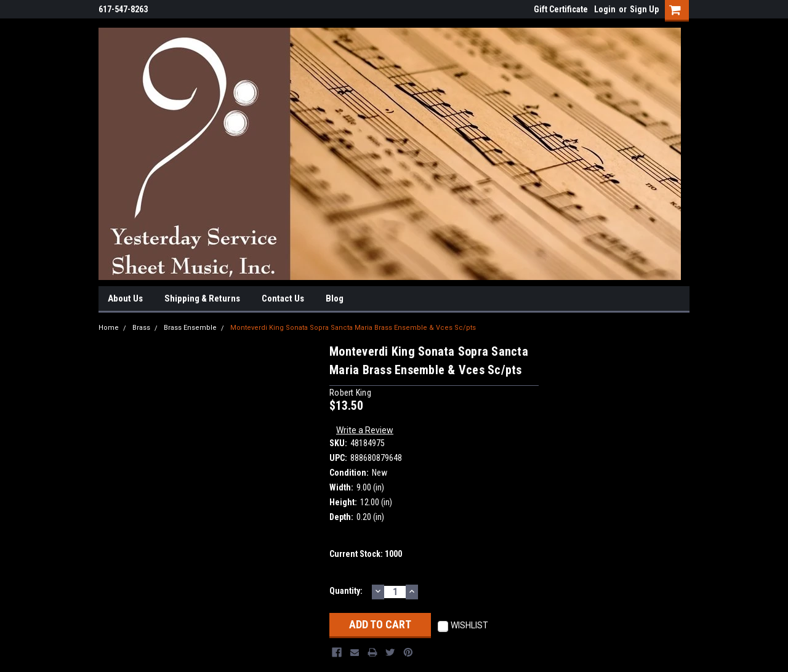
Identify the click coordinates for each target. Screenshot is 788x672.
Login (605, 9)
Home (109, 328)
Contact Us (283, 298)
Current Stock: (366, 554)
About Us (125, 298)
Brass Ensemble (190, 328)
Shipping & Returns (202, 298)
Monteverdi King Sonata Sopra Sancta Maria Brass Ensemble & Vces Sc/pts (353, 328)
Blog (335, 298)
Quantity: (346, 591)
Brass (141, 328)
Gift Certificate (561, 9)
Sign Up (644, 9)
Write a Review (365, 430)
